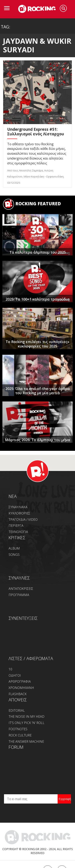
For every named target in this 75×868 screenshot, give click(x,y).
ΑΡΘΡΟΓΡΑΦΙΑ (20, 681)
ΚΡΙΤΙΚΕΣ (17, 537)
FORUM (16, 747)
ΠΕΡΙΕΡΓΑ (16, 526)
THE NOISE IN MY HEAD (26, 717)
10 (10, 669)
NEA (13, 496)
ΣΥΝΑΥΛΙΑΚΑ (18, 507)
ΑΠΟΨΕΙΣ (18, 700)
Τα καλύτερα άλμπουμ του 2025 (38, 252)
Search (63, 8)
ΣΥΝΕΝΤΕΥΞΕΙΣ (23, 618)
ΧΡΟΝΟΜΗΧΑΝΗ (21, 688)
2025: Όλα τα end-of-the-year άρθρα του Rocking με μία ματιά (38, 391)
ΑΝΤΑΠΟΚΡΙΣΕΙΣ (21, 589)
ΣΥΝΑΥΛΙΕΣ (19, 578)
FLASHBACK (18, 694)
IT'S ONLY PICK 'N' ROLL (26, 723)
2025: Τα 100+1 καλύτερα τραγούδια (38, 299)
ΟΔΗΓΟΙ (15, 675)
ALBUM (14, 548)
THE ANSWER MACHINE (26, 741)
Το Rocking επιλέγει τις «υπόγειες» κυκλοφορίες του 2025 (37, 344)
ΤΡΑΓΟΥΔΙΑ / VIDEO (23, 520)
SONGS (14, 555)
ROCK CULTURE (20, 735)
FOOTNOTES (18, 729)
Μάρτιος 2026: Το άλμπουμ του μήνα (38, 440)
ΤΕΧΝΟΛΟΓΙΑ (18, 532)
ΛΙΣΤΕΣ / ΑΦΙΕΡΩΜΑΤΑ (31, 658)
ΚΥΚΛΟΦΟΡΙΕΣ (19, 513)
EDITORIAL (17, 710)
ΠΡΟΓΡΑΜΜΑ (19, 595)
